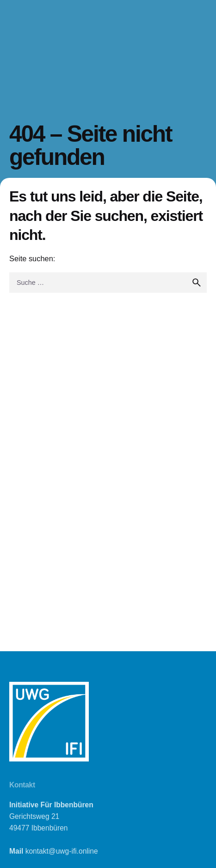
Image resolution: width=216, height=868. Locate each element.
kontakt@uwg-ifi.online (62, 851)
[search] (197, 283)
